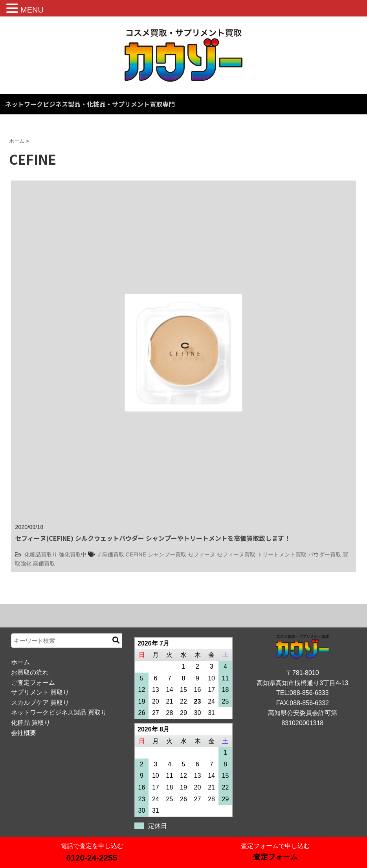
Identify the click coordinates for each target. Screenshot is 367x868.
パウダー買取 (325, 554)
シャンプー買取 (167, 554)
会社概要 (24, 733)
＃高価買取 (110, 554)
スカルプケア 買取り (40, 703)
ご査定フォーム (33, 683)
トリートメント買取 (282, 554)
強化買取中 (73, 554)
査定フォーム (275, 857)
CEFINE (136, 554)
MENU (32, 10)
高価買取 (44, 563)
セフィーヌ (202, 554)
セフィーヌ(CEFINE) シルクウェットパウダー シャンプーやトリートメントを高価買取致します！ (153, 538)
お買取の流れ (30, 672)
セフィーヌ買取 (236, 554)
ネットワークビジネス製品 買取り (59, 712)
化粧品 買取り (31, 723)
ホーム (20, 662)
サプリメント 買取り (40, 692)
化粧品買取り (41, 554)
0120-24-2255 (92, 858)
